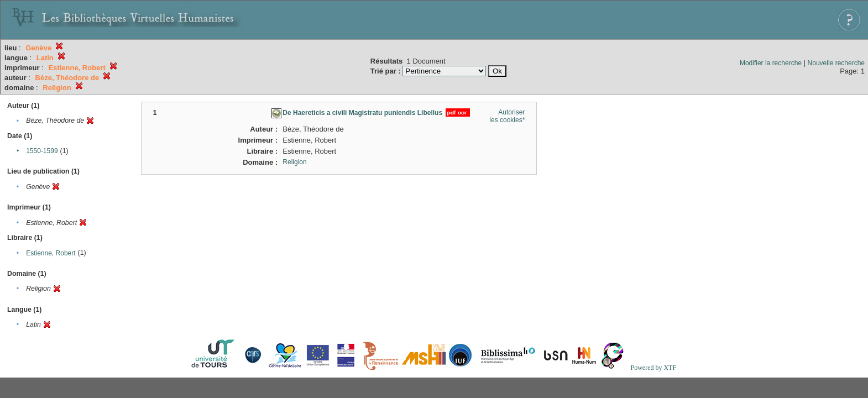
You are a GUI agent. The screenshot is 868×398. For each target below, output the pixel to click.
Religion (294, 162)
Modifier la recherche (771, 63)
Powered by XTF (653, 368)
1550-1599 (42, 151)
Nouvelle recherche (836, 63)
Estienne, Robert (51, 253)
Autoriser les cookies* (507, 116)
